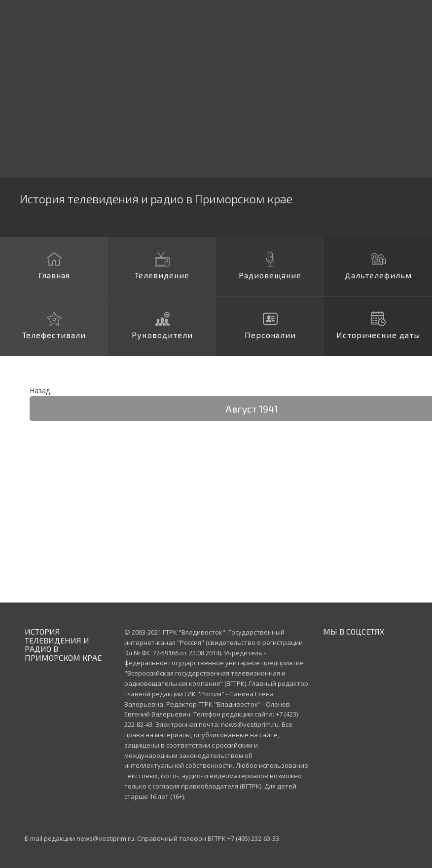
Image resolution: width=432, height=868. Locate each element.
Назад (40, 391)
